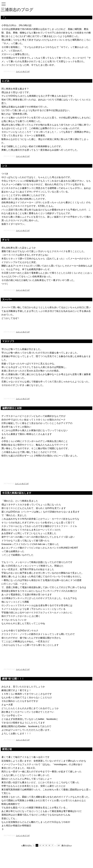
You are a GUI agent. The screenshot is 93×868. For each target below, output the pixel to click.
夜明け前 (7, 749)
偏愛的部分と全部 (12, 408)
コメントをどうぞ (23, 71)
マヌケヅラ (8, 341)
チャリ (6, 240)
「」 (5, 18)
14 (59, 845)
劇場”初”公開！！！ (13, 679)
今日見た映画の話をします (17, 493)
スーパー (7, 300)
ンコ (5, 166)
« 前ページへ (27, 845)
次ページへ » (67, 845)
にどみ (6, 81)
